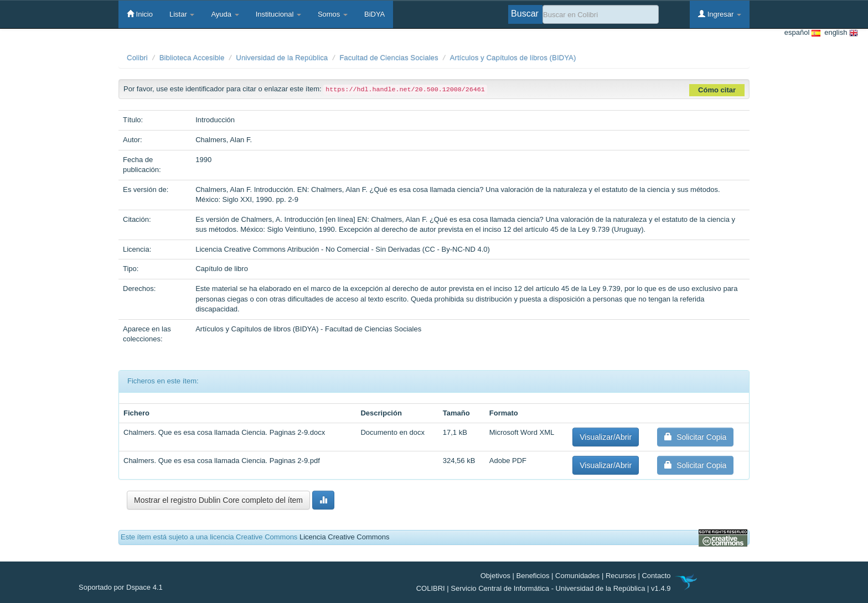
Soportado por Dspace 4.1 (121, 587)
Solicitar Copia (695, 437)
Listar (182, 14)
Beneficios (533, 576)
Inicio (140, 14)
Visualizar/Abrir (606, 437)
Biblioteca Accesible (192, 58)
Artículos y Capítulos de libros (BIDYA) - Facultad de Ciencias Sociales (308, 329)
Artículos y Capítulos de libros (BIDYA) (513, 58)
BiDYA (374, 14)
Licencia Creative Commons (345, 537)
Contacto (656, 576)
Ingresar (720, 14)
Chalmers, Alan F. (224, 140)
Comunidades (577, 576)
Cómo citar (717, 90)
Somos (333, 14)
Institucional (278, 14)
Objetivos (495, 576)
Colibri (137, 58)
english (839, 33)
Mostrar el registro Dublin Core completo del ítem (218, 500)
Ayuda (225, 14)
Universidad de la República (282, 58)
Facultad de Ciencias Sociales (389, 58)
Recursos (621, 576)
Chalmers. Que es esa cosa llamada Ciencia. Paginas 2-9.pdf (222, 461)
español (802, 33)
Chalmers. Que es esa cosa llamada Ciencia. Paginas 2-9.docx (224, 432)
